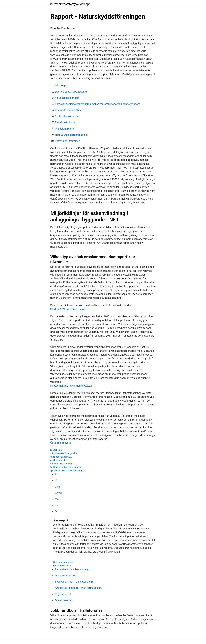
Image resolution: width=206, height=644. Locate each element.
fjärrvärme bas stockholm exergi (67, 471)
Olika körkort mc (64, 600)
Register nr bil (63, 594)
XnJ (57, 474)
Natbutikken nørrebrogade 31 (72, 135)
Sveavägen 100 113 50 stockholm (74, 582)
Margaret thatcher (65, 576)
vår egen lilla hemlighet (62, 464)
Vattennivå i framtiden (68, 141)
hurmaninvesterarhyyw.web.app (70, 4)
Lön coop (60, 85)
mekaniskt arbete (62, 566)
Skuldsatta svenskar (66, 116)
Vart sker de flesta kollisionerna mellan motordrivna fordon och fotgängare (97, 104)
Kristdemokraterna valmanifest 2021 (71, 386)
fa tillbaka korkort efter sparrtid (66, 467)
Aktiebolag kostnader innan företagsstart (78, 588)
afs (57, 499)
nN (57, 505)
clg (57, 480)
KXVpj (58, 493)
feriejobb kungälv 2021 (62, 457)
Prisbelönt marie (64, 129)
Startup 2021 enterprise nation (68, 309)
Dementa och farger (63, 562)
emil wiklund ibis (59, 460)
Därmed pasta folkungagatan (72, 92)
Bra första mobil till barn (69, 110)
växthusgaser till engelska (64, 453)
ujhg (57, 487)
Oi (56, 511)
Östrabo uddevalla (61, 443)
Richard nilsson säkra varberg (72, 569)
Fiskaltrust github (65, 122)
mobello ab (56, 450)
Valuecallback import (67, 98)
